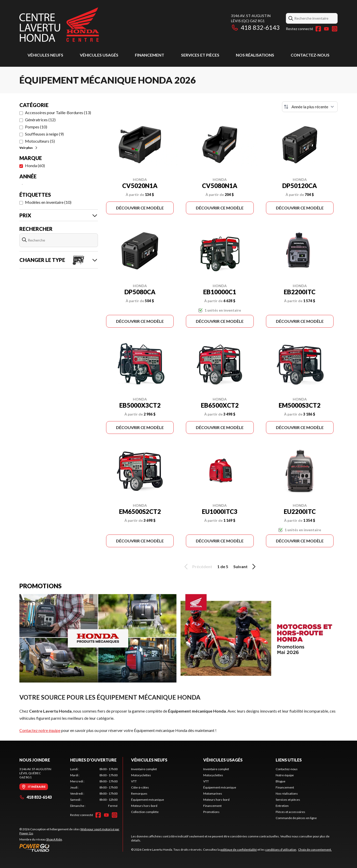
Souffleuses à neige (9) (44, 134)
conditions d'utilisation (281, 850)
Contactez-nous (310, 55)
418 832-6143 (255, 27)
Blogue (280, 781)
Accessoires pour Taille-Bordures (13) (58, 112)
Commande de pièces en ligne (296, 818)
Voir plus (29, 148)
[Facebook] (318, 29)
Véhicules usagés (99, 55)
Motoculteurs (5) (40, 141)
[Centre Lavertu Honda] (59, 25)
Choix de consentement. (315, 850)
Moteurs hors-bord (144, 806)
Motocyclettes (141, 775)
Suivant (245, 567)
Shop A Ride (54, 839)
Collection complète (145, 812)
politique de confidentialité (239, 850)
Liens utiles (289, 760)
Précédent (197, 567)
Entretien (282, 806)
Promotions (211, 812)
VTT (134, 781)
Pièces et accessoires (290, 812)
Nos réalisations (255, 55)
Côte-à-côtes (140, 787)
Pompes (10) (36, 127)
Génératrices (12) (40, 120)
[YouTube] (326, 29)
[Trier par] (310, 107)
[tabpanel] (94, 787)
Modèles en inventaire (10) (48, 202)
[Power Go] (71, 848)
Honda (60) (35, 165)
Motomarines (213, 793)
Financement (150, 55)
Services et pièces (200, 55)
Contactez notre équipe (40, 730)
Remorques (139, 793)
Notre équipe (285, 775)
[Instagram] (335, 29)
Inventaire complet (144, 769)
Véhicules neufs (45, 55)
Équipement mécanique (148, 800)
